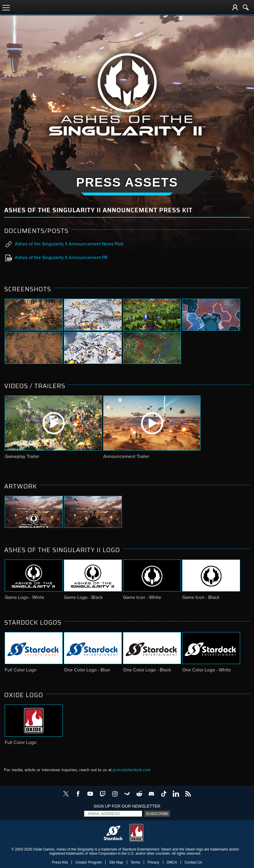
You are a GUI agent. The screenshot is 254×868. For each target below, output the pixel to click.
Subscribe (157, 814)
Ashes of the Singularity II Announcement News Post (64, 244)
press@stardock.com (132, 770)
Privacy (153, 862)
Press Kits (60, 862)
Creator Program (89, 862)
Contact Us (193, 862)
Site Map (116, 862)
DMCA (172, 862)
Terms (136, 862)
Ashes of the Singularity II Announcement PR (56, 258)
